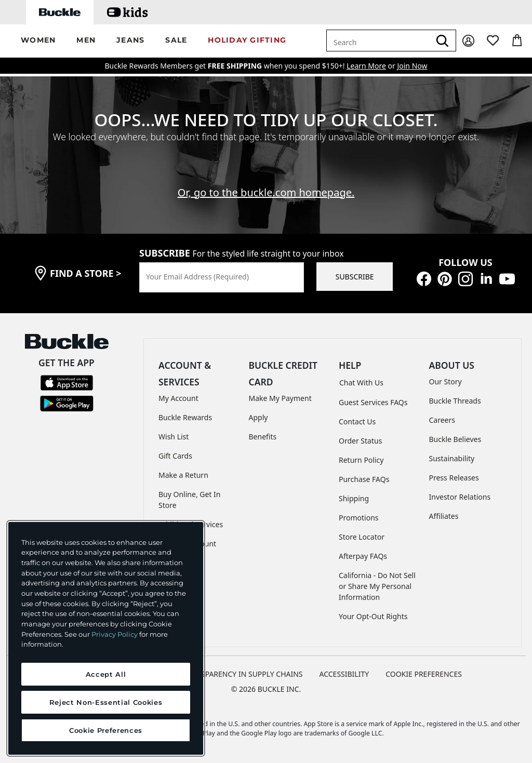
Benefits (263, 437)
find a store (86, 273)
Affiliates (444, 516)
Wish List (174, 437)
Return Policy (361, 460)
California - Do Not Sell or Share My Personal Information (377, 586)
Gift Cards (175, 456)
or (372, 66)
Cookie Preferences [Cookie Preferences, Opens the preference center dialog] (106, 730)
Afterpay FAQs (363, 556)
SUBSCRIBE (355, 277)
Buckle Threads (455, 401)
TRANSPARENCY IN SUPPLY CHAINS (243, 674)
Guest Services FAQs (373, 402)
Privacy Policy (115, 634)
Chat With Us (361, 383)
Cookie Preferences (424, 674)
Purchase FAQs (364, 479)
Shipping (354, 498)
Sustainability (452, 458)
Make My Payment (280, 398)
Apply (258, 417)
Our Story (445, 381)
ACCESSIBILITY (344, 674)
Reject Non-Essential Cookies (106, 702)
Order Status (360, 441)
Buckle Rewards (185, 417)
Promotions (359, 518)
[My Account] (468, 41)
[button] (38, 41)
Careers (442, 420)
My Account (178, 398)
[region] (106, 638)
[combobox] (378, 41)
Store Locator (362, 537)
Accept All (106, 674)
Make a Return (183, 475)
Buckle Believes (455, 439)
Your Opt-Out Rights (373, 616)
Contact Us (357, 421)
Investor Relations (460, 497)
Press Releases (454, 478)
